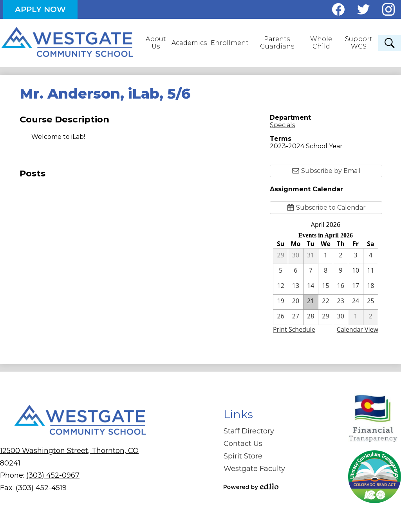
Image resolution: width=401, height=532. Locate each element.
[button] (156, 43)
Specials (282, 125)
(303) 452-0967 (53, 475)
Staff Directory (249, 431)
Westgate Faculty (254, 469)
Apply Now (40, 9)
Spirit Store (243, 456)
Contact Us (243, 444)
